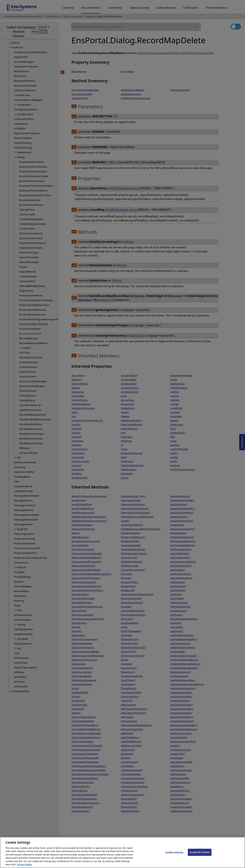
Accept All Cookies (200, 856)
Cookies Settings (174, 856)
